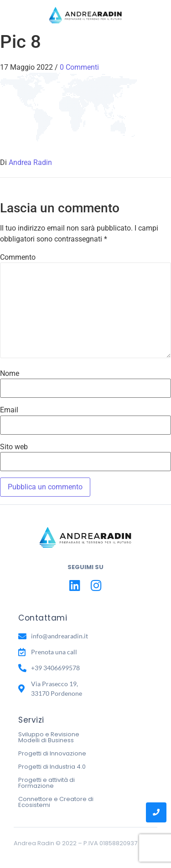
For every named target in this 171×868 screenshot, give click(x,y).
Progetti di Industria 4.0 (52, 767)
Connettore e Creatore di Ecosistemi (56, 802)
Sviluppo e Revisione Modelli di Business (49, 737)
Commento (18, 257)
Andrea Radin (30, 162)
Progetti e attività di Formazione (47, 783)
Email (9, 410)
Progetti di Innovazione (52, 753)
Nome (10, 374)
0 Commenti (79, 67)
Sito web (14, 447)
